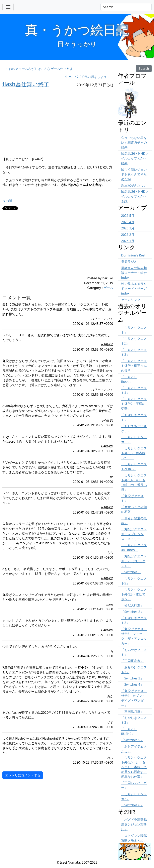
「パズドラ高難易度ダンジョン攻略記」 (134, 824)
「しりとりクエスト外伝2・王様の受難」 (134, 404)
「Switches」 (131, 572)
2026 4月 (128, 222)
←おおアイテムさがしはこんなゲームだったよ (39, 69)
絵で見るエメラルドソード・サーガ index (136, 289)
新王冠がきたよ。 (134, 185)
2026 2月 (128, 235)
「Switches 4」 (132, 684)
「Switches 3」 (132, 678)
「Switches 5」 (132, 740)
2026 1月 (128, 241)
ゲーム (108, 288)
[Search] (126, 7)
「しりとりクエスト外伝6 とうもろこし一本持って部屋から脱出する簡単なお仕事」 (134, 767)
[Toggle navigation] (8, 7)
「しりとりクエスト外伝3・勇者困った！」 (134, 453)
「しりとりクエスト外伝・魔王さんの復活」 (134, 366)
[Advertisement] (49, 248)
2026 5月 (128, 216)
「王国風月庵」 (132, 712)
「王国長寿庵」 (132, 661)
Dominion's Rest (133, 255)
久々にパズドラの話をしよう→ (87, 77)
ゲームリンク (131, 300)
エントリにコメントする (23, 775)
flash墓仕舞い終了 (26, 84)
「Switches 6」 (132, 805)
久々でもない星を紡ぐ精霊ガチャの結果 (134, 142)
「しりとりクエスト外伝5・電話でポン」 (134, 594)
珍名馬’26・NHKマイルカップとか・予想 (135, 196)
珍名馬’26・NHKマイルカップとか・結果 (135, 158)
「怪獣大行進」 (132, 605)
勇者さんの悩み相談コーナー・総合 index (134, 273)
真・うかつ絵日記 (77, 30)
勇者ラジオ (129, 261)
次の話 (7, 201)
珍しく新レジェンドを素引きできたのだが (134, 174)
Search (144, 69)
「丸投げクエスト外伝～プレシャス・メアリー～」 (134, 534)
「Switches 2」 (132, 612)
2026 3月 (128, 228)
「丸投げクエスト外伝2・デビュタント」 (134, 561)
